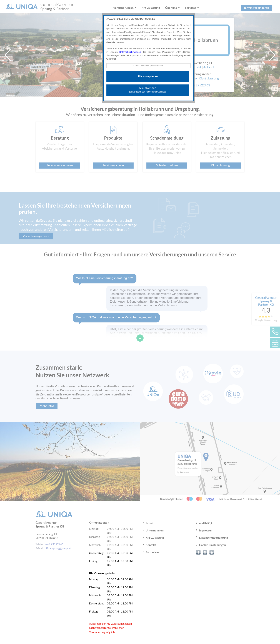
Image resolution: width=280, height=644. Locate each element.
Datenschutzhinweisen (130, 52)
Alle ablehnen (148, 90)
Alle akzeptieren (148, 76)
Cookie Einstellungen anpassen (148, 66)
